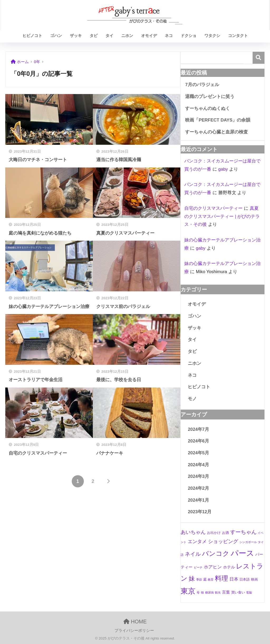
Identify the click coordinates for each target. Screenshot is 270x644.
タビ (94, 36)
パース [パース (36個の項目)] (242, 553)
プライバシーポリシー (134, 631)
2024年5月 (198, 453)
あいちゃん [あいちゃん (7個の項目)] (193, 532)
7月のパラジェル (202, 85)
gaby (223, 169)
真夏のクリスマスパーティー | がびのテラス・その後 (222, 216)
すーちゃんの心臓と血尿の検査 (216, 132)
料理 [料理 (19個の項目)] (221, 578)
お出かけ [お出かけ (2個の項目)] (214, 533)
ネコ (169, 36)
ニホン (127, 36)
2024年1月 (198, 500)
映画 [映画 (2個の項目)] (254, 579)
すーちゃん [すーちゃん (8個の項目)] (243, 532)
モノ (192, 399)
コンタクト (238, 36)
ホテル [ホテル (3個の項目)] (229, 567)
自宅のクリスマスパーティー (213, 208)
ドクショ (189, 36)
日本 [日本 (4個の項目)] (234, 579)
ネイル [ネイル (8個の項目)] (193, 554)
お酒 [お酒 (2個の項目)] (225, 533)
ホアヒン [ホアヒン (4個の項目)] (213, 567)
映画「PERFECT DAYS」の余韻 (218, 120)
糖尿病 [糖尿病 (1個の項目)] (209, 592)
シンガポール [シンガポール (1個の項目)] (248, 542)
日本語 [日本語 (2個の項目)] (245, 579)
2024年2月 (198, 488)
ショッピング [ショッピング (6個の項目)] (223, 541)
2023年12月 (200, 512)
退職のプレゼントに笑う (210, 97)
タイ (109, 36)
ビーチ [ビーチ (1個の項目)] (198, 567)
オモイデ (149, 36)
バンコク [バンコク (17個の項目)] (216, 554)
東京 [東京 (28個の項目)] (188, 591)
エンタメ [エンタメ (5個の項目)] (197, 542)
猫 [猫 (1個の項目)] (202, 592)
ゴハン (56, 36)
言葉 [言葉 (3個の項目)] (226, 592)
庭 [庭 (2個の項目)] (205, 579)
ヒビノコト (32, 36)
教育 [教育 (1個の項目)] (211, 580)
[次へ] (108, 481)
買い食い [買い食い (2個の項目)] (238, 592)
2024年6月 (198, 441)
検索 (259, 58)
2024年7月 (198, 429)
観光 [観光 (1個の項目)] (218, 592)
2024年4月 (198, 465)
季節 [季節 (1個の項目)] (199, 580)
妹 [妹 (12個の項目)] (192, 579)
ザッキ (76, 36)
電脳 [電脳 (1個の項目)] (249, 592)
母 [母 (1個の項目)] (198, 592)
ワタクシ (212, 36)
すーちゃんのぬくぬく (208, 108)
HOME (135, 622)
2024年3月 (198, 476)
